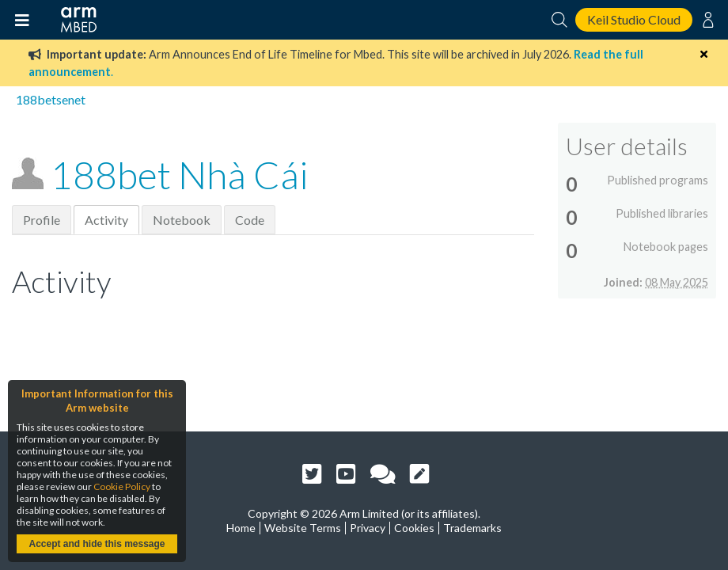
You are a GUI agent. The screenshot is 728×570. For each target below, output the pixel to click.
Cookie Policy (122, 486)
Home (241, 528)
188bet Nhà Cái (180, 175)
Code (250, 220)
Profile (42, 220)
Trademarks (472, 528)
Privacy (368, 528)
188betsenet (51, 99)
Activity (106, 220)
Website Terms (303, 528)
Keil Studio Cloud (634, 19)
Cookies (414, 528)
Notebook (182, 220)
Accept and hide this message (97, 544)
